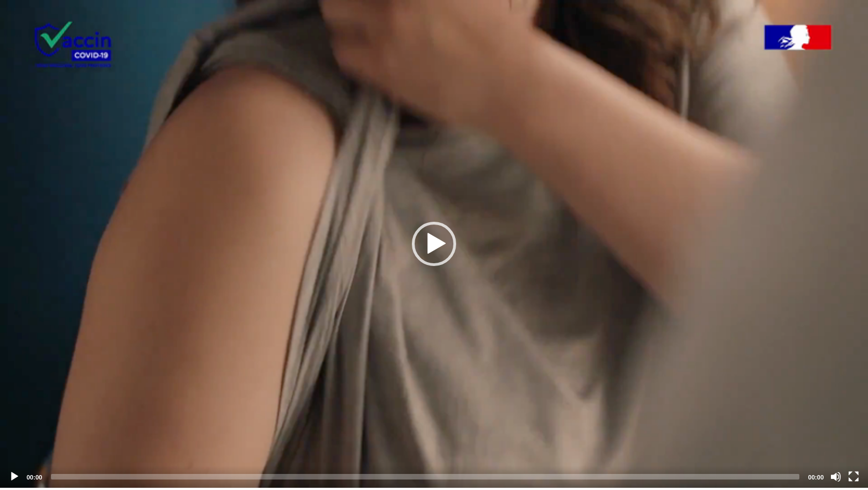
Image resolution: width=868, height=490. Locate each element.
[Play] (14, 477)
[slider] (425, 477)
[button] (434, 244)
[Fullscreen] (854, 477)
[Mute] (836, 477)
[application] (434, 244)
